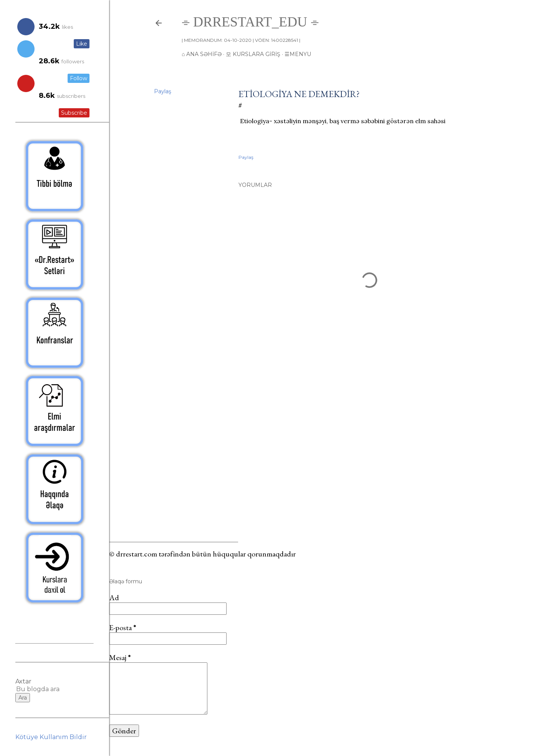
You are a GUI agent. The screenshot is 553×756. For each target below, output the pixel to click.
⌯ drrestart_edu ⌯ (250, 22)
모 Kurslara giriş (253, 54)
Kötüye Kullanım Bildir (51, 737)
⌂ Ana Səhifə (202, 54)
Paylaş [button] (163, 91)
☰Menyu (298, 54)
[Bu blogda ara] (45, 689)
